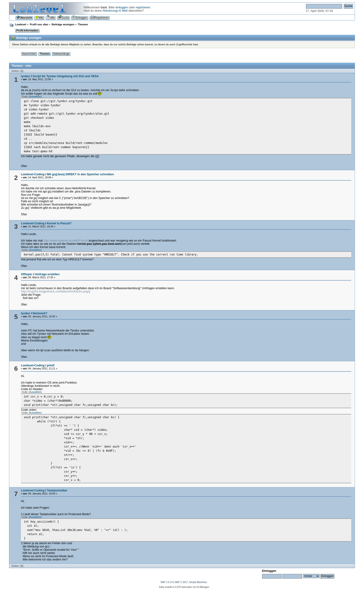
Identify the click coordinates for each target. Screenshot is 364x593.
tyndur (25, 76)
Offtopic (27, 274)
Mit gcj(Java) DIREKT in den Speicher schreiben (80, 174)
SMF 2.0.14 (166, 582)
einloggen (122, 7)
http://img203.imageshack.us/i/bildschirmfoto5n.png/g (55, 292)
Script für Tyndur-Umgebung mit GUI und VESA (66, 76)
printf (51, 365)
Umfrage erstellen (47, 274)
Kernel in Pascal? (59, 223)
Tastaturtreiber (57, 490)
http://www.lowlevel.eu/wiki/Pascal (66, 241)
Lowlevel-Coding (33, 174)
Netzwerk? (40, 313)
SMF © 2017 (181, 582)
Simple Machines (198, 582)
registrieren (143, 7)
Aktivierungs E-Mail (115, 11)
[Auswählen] (35, 97)
